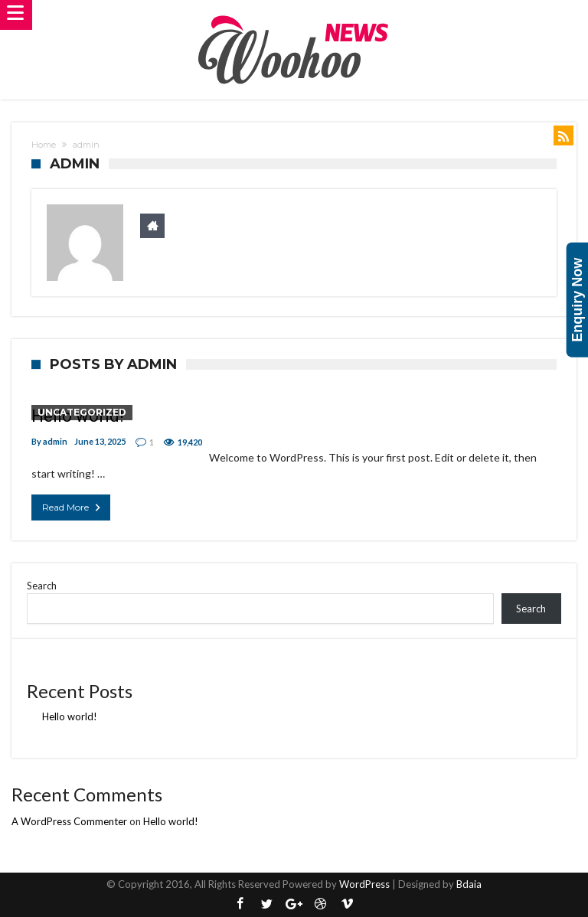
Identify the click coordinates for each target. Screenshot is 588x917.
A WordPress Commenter (69, 821)
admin (55, 441)
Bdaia (469, 884)
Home (44, 145)
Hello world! (70, 716)
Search (42, 586)
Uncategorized (82, 412)
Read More (73, 507)
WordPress (364, 884)
